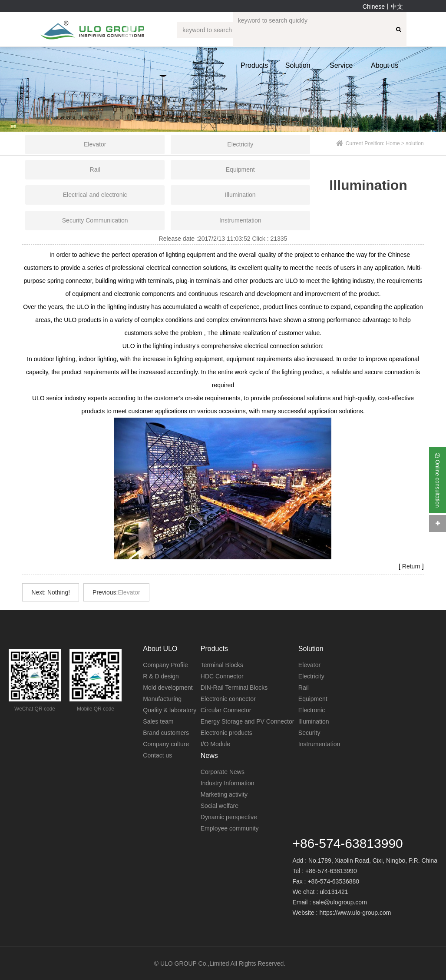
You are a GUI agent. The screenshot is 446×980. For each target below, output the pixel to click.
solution (415, 143)
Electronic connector (228, 699)
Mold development (168, 688)
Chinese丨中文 (383, 7)
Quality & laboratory (170, 710)
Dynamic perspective (229, 817)
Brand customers (166, 733)
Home (393, 143)
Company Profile (165, 665)
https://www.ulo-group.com (355, 913)
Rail (304, 688)
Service (341, 65)
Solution (298, 65)
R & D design (161, 676)
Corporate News (223, 772)
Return (411, 566)
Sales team (158, 721)
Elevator (129, 592)
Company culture (166, 744)
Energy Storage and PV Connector (248, 721)
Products (254, 65)
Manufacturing (162, 699)
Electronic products (226, 733)
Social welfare (220, 806)
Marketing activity (224, 794)
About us (385, 65)
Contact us (157, 755)
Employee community (230, 828)
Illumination (314, 721)
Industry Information (228, 783)
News (209, 756)
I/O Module (215, 744)
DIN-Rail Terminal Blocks (234, 688)
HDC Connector (222, 676)
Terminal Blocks (222, 665)
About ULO (160, 649)
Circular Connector (226, 710)
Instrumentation (319, 744)
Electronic (312, 710)
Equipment (313, 699)
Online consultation (438, 480)
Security (309, 733)
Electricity (311, 676)
